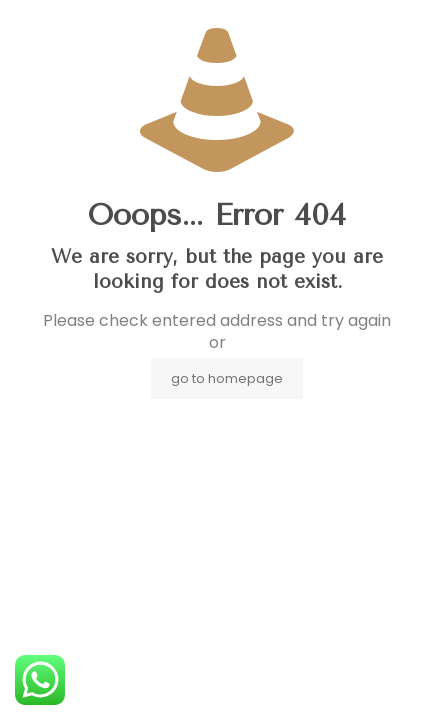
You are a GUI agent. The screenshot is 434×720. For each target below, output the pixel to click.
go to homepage (227, 378)
